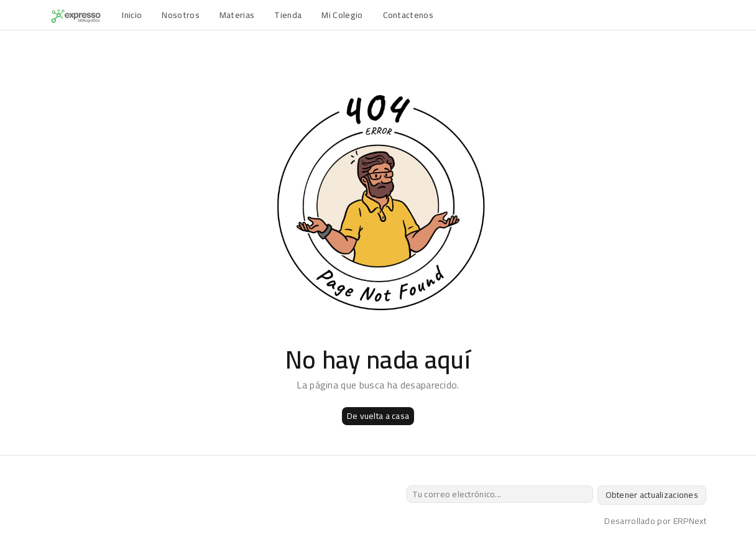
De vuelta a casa (378, 416)
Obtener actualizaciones (652, 495)
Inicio (132, 15)
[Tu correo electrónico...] (500, 494)
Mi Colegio (342, 15)
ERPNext (690, 521)
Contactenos (408, 15)
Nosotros (181, 15)
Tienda (288, 15)
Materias (237, 15)
